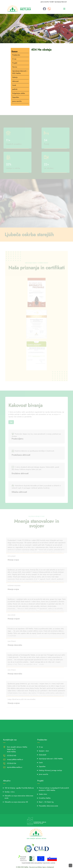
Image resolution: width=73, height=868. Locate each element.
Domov (15, 52)
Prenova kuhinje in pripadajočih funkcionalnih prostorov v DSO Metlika (54, 789)
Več (11, 422)
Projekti (15, 63)
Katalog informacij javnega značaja (50, 770)
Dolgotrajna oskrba (19, 93)
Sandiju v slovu (10, 792)
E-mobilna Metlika (45, 798)
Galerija (15, 77)
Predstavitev (16, 55)
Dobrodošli (43, 755)
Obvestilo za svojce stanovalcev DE (16, 802)
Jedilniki (15, 89)
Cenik (14, 85)
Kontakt (52, 2)
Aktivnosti (15, 81)
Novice (15, 67)
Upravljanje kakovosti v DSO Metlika (20, 72)
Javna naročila (45, 2)
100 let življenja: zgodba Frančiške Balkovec (19, 788)
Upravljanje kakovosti (61, 2)
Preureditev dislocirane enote (48, 806)
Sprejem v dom (44, 751)
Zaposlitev (16, 97)
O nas (14, 59)
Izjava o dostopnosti (48, 867)
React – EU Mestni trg (46, 802)
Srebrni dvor (43, 794)
